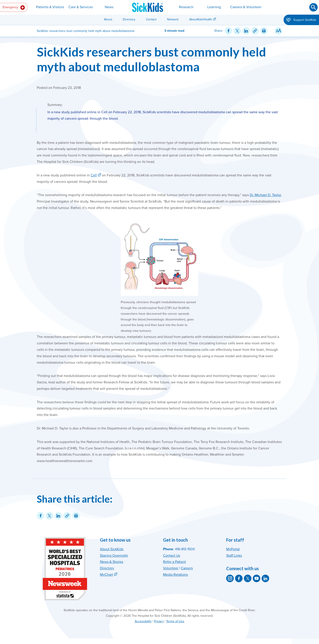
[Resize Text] (278, 31)
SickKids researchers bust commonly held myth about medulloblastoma (151, 59)
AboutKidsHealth (201, 19)
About (108, 19)
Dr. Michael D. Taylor (265, 195)
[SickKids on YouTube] (257, 578)
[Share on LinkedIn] (246, 31)
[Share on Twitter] (237, 31)
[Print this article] (264, 31)
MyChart (106, 575)
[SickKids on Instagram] (230, 578)
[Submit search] (313, 7)
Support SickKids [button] (301, 20)
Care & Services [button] (81, 7)
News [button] (109, 7)
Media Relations (175, 575)
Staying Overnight (114, 556)
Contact (151, 19)
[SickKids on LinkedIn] (265, 578)
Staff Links (234, 556)
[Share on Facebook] (228, 31)
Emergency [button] (14, 8)
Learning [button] (214, 7)
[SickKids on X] (248, 578)
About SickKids (112, 549)
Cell (94, 175)
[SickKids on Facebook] (239, 578)
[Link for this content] (255, 31)
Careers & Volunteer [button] (246, 7)
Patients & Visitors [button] (50, 7)
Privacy (159, 621)
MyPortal (233, 549)
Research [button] (186, 7)
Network (173, 19)
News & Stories (112, 562)
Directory (129, 19)
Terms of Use (175, 621)
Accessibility (143, 621)
